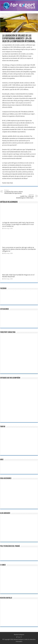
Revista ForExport (19, 635)
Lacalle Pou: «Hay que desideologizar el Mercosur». (23, 196)
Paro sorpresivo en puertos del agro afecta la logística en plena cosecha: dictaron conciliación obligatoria (19, 249)
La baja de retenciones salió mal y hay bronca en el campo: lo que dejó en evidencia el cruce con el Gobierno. (18, 224)
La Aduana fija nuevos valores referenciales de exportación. (15, 192)
